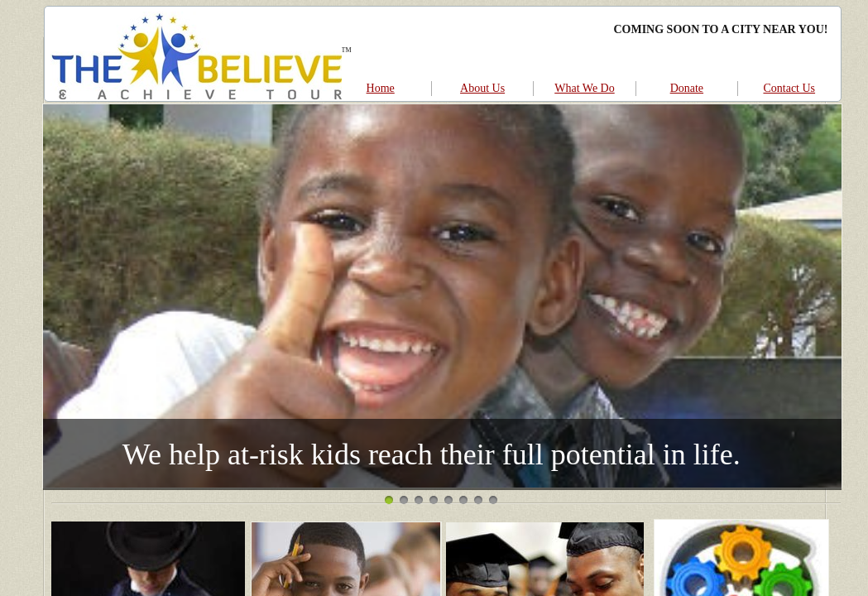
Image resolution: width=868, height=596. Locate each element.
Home (381, 88)
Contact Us (789, 88)
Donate (687, 88)
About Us (482, 88)
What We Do (584, 88)
